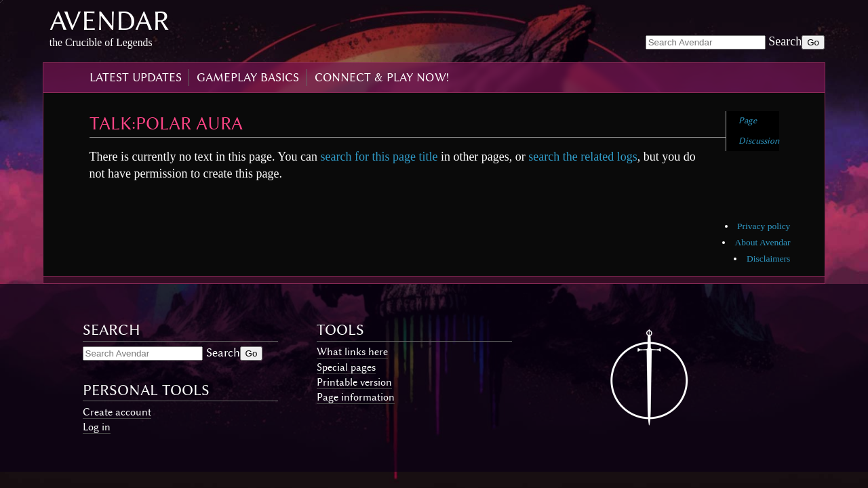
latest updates (136, 77)
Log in (97, 427)
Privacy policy (764, 226)
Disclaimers (768, 259)
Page (748, 120)
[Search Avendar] (706, 42)
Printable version (354, 382)
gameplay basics (248, 77)
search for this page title (379, 157)
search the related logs (583, 157)
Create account (117, 412)
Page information (356, 397)
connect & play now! (382, 77)
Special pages (346, 367)
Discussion (759, 141)
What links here (352, 352)
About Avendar (763, 242)
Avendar (110, 21)
